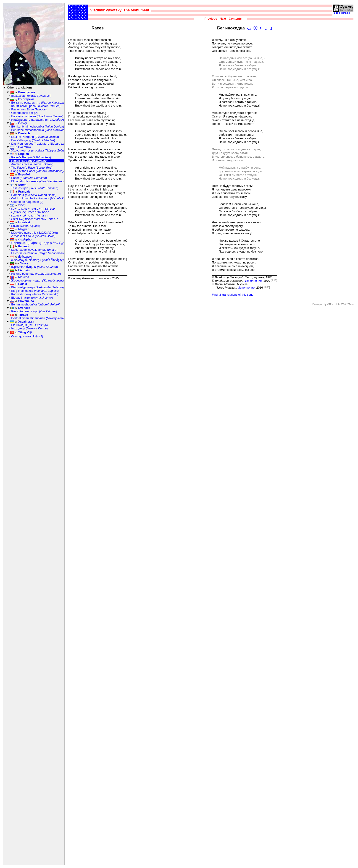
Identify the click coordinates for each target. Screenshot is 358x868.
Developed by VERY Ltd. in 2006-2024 (332, 304)
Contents (235, 19)
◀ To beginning (343, 12)
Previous (211, 19)
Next (223, 19)
